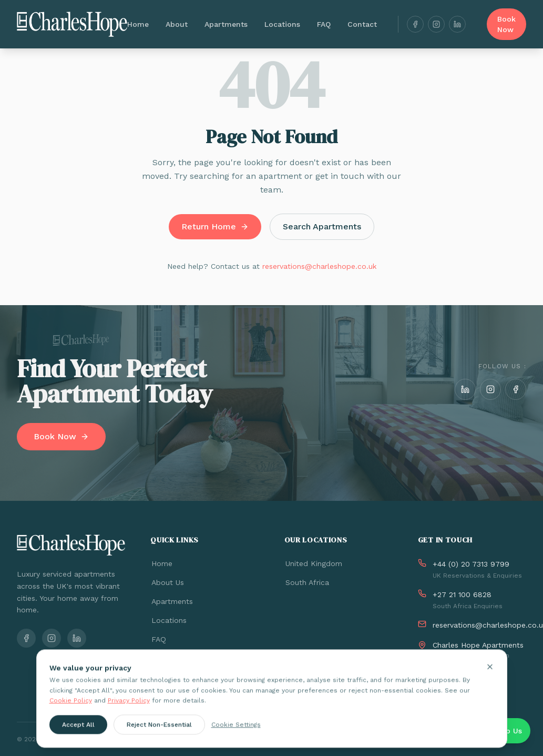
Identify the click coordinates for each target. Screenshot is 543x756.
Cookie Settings (236, 731)
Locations (282, 24)
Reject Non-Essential (159, 731)
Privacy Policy (129, 707)
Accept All (78, 731)
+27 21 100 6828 (462, 594)
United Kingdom (313, 563)
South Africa (307, 582)
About (177, 24)
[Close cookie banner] (490, 673)
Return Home (215, 226)
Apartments (226, 24)
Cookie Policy (71, 707)
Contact (362, 24)
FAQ (324, 24)
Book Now (506, 24)
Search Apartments (322, 226)
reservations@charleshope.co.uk (319, 266)
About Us (167, 582)
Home (138, 24)
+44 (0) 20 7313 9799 (471, 564)
